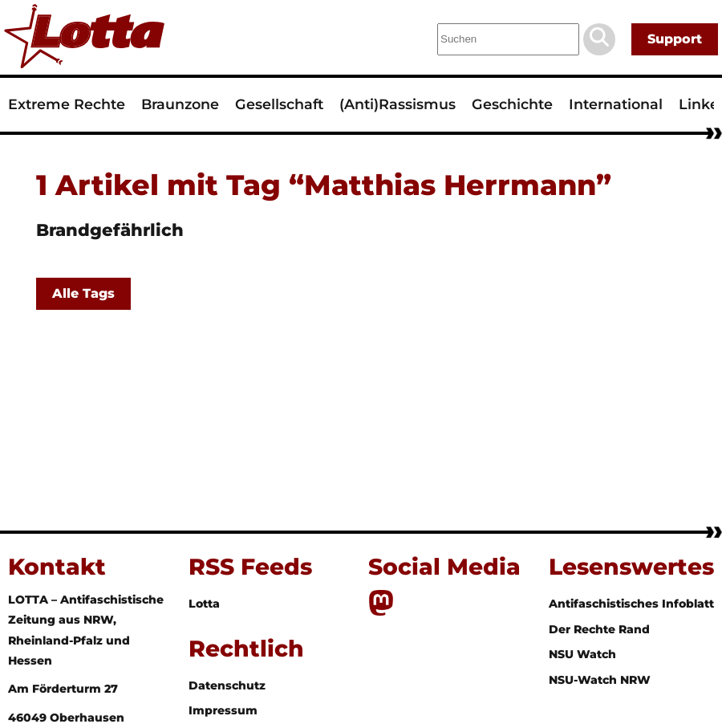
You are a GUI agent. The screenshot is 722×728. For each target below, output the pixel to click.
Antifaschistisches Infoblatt (631, 604)
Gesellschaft (279, 104)
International (616, 104)
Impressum (223, 710)
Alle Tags (83, 293)
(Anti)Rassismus (398, 104)
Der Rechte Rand (599, 629)
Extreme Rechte (67, 104)
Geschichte (512, 104)
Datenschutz (227, 685)
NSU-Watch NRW (600, 680)
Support (675, 39)
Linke (699, 104)
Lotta (204, 604)
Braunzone (180, 104)
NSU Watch (582, 654)
